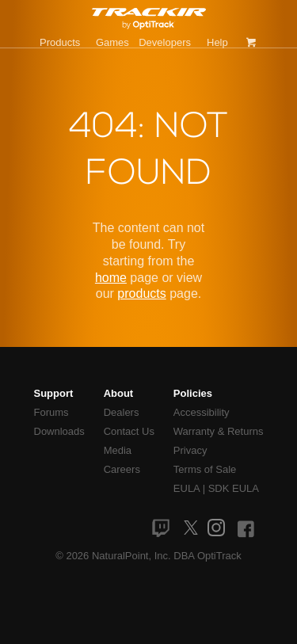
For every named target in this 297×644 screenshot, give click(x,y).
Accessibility (202, 412)
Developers (165, 42)
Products (60, 42)
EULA (187, 488)
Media (118, 450)
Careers (122, 469)
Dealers (122, 412)
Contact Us (129, 431)
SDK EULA (234, 488)
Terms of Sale (205, 469)
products (141, 293)
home (111, 278)
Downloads (59, 431)
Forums (51, 412)
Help (217, 42)
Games (112, 42)
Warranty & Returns (219, 431)
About (119, 393)
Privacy (190, 450)
